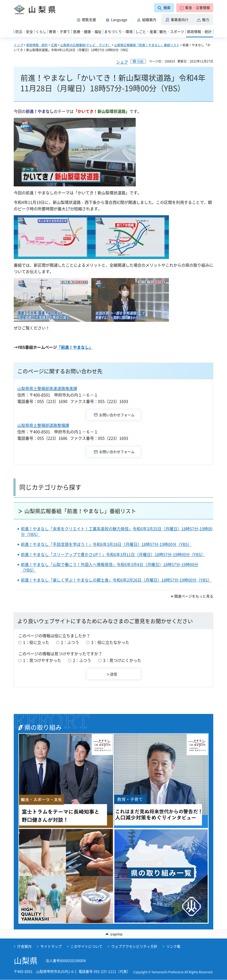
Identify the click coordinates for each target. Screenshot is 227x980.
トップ (18, 45)
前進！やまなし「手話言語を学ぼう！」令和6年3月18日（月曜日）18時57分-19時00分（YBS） (106, 544)
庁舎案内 (24, 946)
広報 (54, 45)
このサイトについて (86, 946)
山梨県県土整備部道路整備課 (43, 425)
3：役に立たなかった (110, 642)
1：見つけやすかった (42, 660)
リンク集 (173, 946)
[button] (195, 8)
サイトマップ (51, 946)
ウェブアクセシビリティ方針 (134, 946)
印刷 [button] (140, 61)
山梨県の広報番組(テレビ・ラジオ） (86, 45)
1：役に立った (36, 642)
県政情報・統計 (37, 45)
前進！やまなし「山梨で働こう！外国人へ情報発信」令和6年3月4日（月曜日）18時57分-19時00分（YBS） (110, 567)
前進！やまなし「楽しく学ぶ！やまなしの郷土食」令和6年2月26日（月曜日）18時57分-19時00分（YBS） (116, 580)
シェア (122, 62)
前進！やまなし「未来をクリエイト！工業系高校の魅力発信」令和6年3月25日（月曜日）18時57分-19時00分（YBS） (117, 531)
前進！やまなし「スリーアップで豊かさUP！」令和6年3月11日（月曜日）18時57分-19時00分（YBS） (113, 554)
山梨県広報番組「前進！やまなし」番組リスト (147, 45)
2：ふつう (70, 642)
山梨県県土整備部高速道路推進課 (47, 388)
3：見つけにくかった (122, 660)
